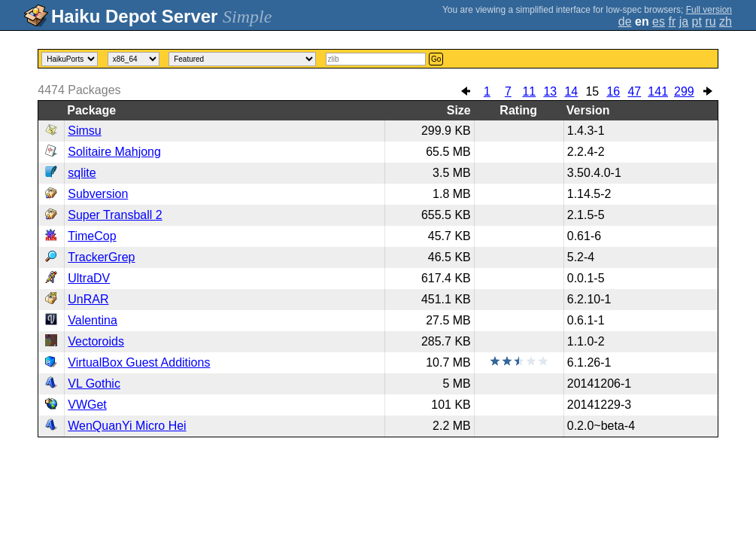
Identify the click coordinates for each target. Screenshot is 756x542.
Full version (709, 10)
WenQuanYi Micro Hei (127, 426)
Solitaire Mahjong (114, 152)
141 (658, 91)
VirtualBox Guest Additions (139, 362)
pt (697, 21)
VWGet (87, 405)
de (625, 21)
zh (726, 21)
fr (672, 21)
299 (684, 91)
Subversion (98, 194)
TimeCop (92, 236)
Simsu (84, 131)
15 (592, 91)
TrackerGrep (101, 257)
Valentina (93, 320)
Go (436, 59)
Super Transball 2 (115, 215)
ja (684, 21)
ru (710, 21)
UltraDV (89, 278)
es (659, 21)
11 (529, 91)
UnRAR (88, 299)
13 (550, 91)
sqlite (82, 173)
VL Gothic (94, 384)
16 (613, 91)
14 (571, 91)
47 (634, 91)
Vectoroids (96, 341)
